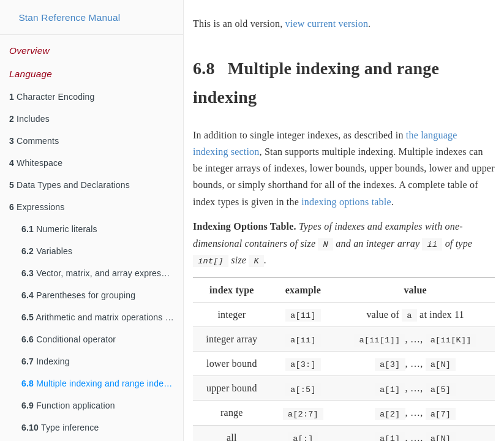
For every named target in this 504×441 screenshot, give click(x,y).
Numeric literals (59, 229)
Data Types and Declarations (70, 185)
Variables (47, 251)
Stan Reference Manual (69, 17)
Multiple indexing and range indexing (101, 383)
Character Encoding (52, 97)
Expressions (37, 207)
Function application (68, 405)
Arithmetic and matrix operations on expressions (102, 317)
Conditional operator (69, 339)
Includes (29, 119)
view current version (327, 24)
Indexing (46, 361)
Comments (34, 141)
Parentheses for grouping (78, 295)
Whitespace (36, 163)
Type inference (60, 428)
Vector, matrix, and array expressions (102, 273)
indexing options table (346, 202)
